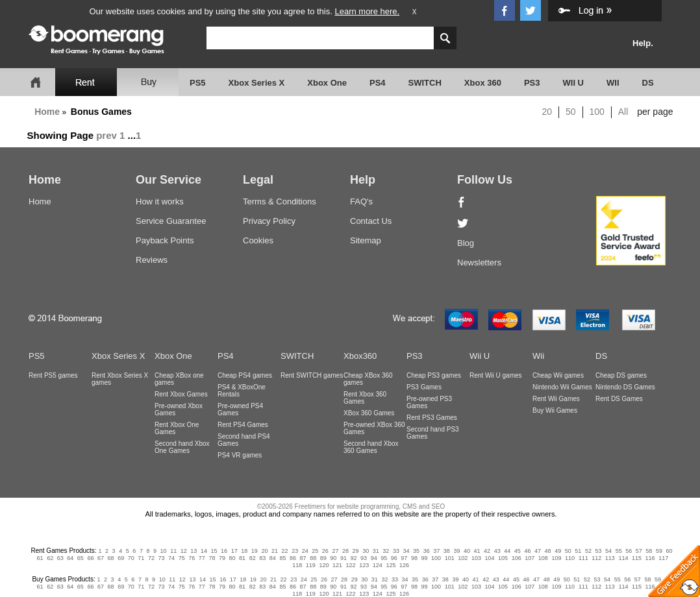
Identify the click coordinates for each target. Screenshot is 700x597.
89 (323, 558)
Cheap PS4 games (245, 375)
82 (253, 558)
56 (629, 551)
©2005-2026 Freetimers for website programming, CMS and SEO (351, 506)
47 (538, 551)
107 (530, 558)
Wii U (480, 356)
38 (447, 551)
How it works (160, 201)
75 (182, 558)
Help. (643, 43)
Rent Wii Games (556, 399)
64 (70, 558)
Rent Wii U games (496, 375)
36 (427, 551)
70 (131, 558)
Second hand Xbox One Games (182, 447)
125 (391, 565)
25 (315, 551)
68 (111, 558)
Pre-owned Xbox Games (179, 409)
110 (570, 558)
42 (487, 551)
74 (171, 558)
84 (273, 558)
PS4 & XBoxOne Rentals (242, 391)
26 (325, 551)
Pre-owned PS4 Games (240, 409)
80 (232, 558)
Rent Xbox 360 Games (365, 398)
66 (90, 558)
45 (518, 551)
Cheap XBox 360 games (368, 379)
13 (194, 551)
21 (275, 551)
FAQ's (361, 201)
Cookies (258, 240)
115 (637, 558)
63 (60, 558)
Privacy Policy (269, 221)
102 (463, 558)
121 (337, 565)
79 (222, 558)
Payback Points (165, 240)
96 (394, 558)
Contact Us (371, 221)
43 (497, 551)
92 (353, 558)
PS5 (198, 83)
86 (293, 558)
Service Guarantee (171, 221)
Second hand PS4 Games (244, 440)
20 (547, 112)
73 (161, 558)
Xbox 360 (483, 83)
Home (47, 112)
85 (282, 558)
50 (571, 112)
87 (303, 558)
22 (285, 551)
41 (477, 551)
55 (619, 551)
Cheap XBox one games (179, 379)
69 (121, 558)
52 (588, 551)
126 (404, 565)
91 (344, 558)
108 (543, 558)
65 (81, 558)
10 (164, 551)
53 (598, 551)
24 (305, 551)
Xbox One (327, 83)
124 (378, 565)
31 (376, 551)
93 (364, 558)
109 (556, 558)
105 (503, 558)
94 (374, 558)
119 (311, 565)
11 (173, 551)
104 (489, 558)
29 (356, 551)
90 (333, 558)
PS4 (378, 83)
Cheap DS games (621, 375)
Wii (538, 356)
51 (578, 551)
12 (184, 551)
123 (364, 565)
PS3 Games (424, 387)
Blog (466, 243)
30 (366, 551)
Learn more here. (367, 11)
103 (476, 558)
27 (335, 551)
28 (345, 551)
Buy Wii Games (555, 410)
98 (414, 558)
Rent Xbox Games (181, 394)
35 (416, 551)
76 (192, 558)
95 (384, 558)
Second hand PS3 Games (433, 433)
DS (648, 83)
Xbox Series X (257, 83)
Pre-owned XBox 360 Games (374, 428)
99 (425, 558)
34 (406, 551)
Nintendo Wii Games (562, 387)
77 (202, 558)
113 (610, 558)
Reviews (152, 260)
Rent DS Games (619, 399)
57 (639, 551)
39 (456, 551)
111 (583, 558)
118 (297, 565)
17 (234, 551)
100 (597, 112)
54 (608, 551)
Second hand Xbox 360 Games (371, 447)
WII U (574, 83)
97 (404, 558)
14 (204, 551)
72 (151, 558)
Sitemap (366, 240)
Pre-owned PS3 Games (429, 402)
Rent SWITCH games (312, 375)
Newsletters (479, 262)
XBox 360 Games (369, 413)
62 (50, 558)
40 (467, 551)
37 (436, 551)
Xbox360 (360, 356)
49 (558, 551)
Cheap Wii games (558, 375)
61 (40, 558)
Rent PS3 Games (432, 418)
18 (244, 551)
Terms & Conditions (280, 201)
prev (106, 135)
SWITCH (425, 83)
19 (255, 551)
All (623, 112)
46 (527, 551)
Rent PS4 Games (243, 425)
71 (141, 558)
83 (262, 558)
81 (242, 558)
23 (295, 551)
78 (212, 558)
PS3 (532, 83)
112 (596, 558)
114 (623, 558)
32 (386, 551)
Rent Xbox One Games (177, 428)
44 (507, 551)
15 (214, 551)
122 (351, 565)
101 (450, 558)
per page (655, 112)
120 (324, 565)
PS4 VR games (240, 455)
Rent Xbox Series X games (120, 379)
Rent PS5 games (53, 375)
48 (548, 551)
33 (396, 551)
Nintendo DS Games (625, 387)
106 (517, 558)
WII (613, 83)
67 (101, 558)
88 (313, 558)
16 (224, 551)
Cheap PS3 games (434, 375)
